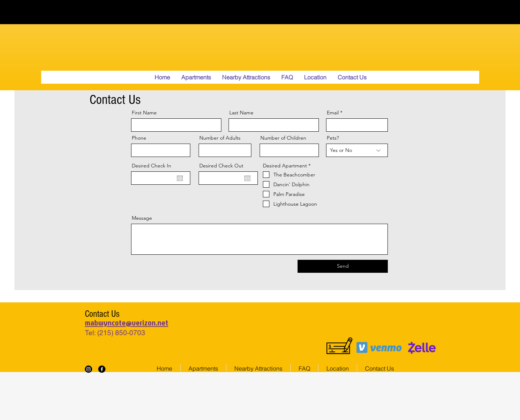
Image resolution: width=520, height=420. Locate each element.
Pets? (333, 138)
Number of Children (283, 138)
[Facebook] (102, 369)
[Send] (343, 266)
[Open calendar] (180, 178)
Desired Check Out (221, 166)
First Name (144, 113)
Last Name (241, 113)
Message (142, 218)
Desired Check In (151, 166)
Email (333, 113)
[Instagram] (88, 369)
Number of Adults (220, 138)
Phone (139, 138)
